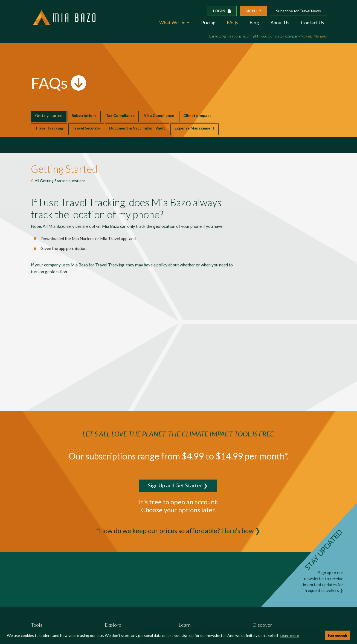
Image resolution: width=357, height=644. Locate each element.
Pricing (208, 23)
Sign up (253, 11)
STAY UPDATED (324, 550)
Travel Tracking (49, 128)
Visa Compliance (159, 115)
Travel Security (86, 128)
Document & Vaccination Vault (137, 128)
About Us (280, 23)
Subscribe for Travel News (298, 11)
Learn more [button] (289, 635)
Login (222, 11)
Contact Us (313, 23)
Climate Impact (197, 115)
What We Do (172, 23)
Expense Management (195, 128)
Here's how (237, 531)
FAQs (233, 23)
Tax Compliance (120, 115)
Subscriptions (84, 115)
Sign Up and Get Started (175, 485)
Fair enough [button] (337, 635)
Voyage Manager (314, 36)
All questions (60, 181)
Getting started (49, 115)
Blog (254, 23)
